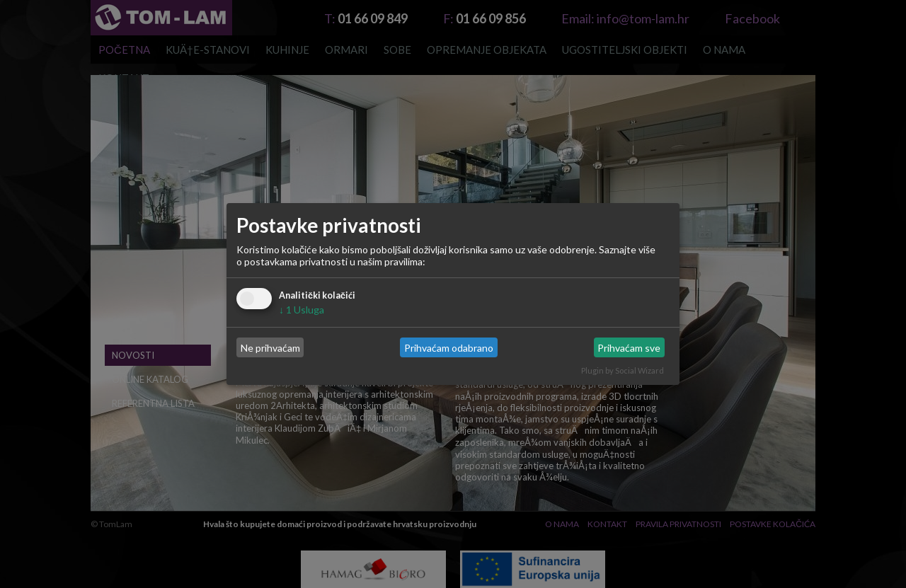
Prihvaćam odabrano (449, 348)
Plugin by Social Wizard (623, 370)
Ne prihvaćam (270, 348)
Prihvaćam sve (629, 348)
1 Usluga (302, 310)
